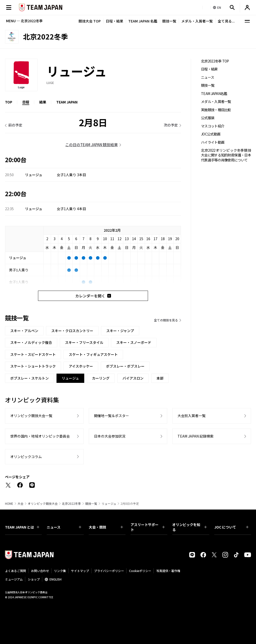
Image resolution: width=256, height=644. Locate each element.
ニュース (207, 77)
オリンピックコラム (26, 457)
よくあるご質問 (15, 571)
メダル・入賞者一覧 (197, 21)
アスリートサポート (148, 527)
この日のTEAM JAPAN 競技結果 (91, 145)
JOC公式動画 (211, 134)
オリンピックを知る (189, 527)
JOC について (231, 527)
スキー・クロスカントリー (72, 331)
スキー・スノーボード (134, 342)
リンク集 (60, 571)
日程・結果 (114, 21)
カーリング (101, 378)
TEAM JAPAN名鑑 (214, 94)
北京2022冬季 (71, 504)
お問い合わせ (40, 571)
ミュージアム (14, 579)
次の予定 (171, 125)
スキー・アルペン (24, 331)
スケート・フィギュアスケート (93, 354)
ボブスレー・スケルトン (29, 378)
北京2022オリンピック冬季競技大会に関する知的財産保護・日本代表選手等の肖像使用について (226, 155)
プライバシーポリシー (109, 571)
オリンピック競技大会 (43, 504)
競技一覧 (169, 21)
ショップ (34, 579)
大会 (20, 504)
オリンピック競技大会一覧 (31, 416)
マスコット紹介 (213, 126)
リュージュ (109, 504)
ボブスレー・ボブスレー (125, 366)
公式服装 (208, 118)
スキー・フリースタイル (84, 342)
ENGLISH (55, 579)
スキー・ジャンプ (120, 331)
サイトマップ (80, 571)
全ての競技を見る (166, 320)
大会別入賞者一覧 (191, 416)
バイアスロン (133, 378)
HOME (9, 504)
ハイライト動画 (213, 142)
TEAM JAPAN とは (22, 527)
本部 (160, 378)
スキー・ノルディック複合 (31, 342)
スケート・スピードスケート (33, 354)
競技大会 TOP (90, 21)
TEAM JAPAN (67, 102)
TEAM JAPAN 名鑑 (143, 21)
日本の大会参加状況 (110, 436)
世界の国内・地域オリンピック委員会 (40, 436)
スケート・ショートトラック (33, 366)
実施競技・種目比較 (216, 110)
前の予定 (15, 125)
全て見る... (226, 21)
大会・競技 (106, 527)
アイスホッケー (81, 366)
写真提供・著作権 (168, 571)
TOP (9, 102)
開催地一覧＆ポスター (111, 416)
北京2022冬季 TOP (215, 61)
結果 (43, 102)
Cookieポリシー (140, 571)
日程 (26, 102)
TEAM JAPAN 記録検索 (195, 436)
